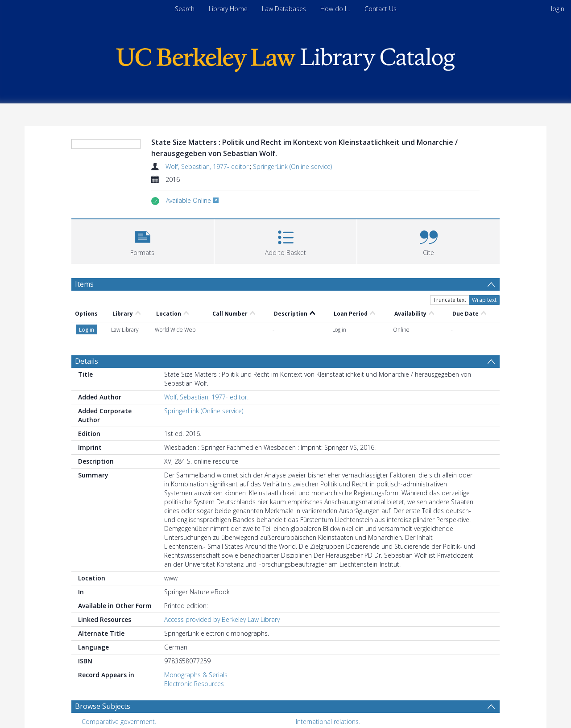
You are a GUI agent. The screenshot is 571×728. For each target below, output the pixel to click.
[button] (143, 241)
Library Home (228, 9)
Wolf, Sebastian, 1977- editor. (208, 167)
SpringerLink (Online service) (292, 167)
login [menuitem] (558, 9)
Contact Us (381, 9)
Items (84, 284)
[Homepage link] (285, 57)
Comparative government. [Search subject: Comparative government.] (119, 671)
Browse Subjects (103, 656)
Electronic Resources (194, 633)
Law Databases (284, 9)
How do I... (335, 9)
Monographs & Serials (196, 624)
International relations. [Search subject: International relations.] (328, 671)
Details (87, 311)
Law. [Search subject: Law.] (88, 685)
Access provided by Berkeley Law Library (222, 569)
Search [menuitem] (185, 9)
